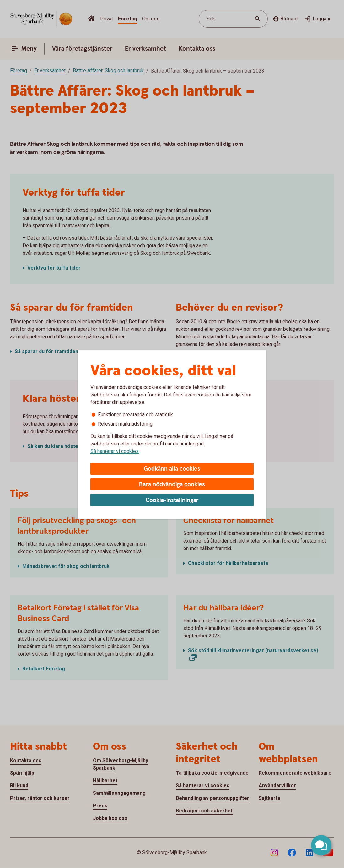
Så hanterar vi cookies (115, 451)
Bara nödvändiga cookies (172, 485)
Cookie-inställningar (172, 500)
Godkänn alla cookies (172, 469)
